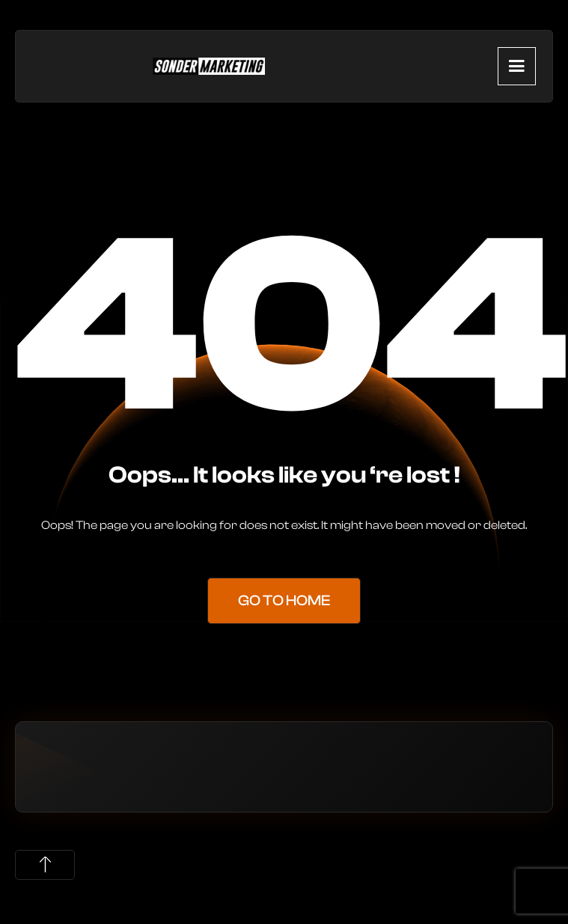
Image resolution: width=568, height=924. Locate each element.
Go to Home (284, 600)
